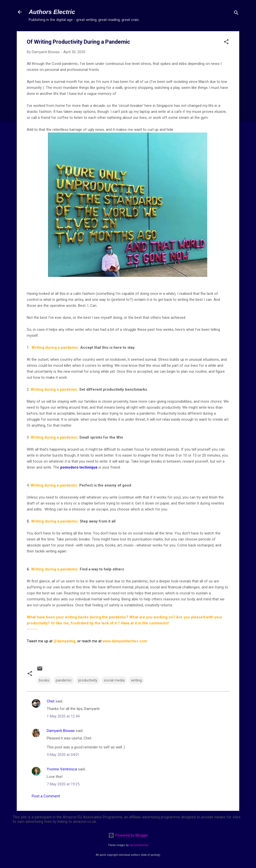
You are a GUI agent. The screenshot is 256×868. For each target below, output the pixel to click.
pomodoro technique (79, 467)
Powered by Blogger (128, 835)
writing (136, 680)
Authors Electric (52, 12)
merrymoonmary (139, 845)
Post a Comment (46, 796)
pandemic (64, 680)
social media (114, 680)
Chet (51, 701)
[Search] (236, 14)
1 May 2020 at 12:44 (63, 716)
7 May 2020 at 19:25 (63, 784)
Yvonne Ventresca (62, 769)
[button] (226, 43)
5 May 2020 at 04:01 (63, 755)
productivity (88, 680)
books (44, 680)
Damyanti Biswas (61, 731)
